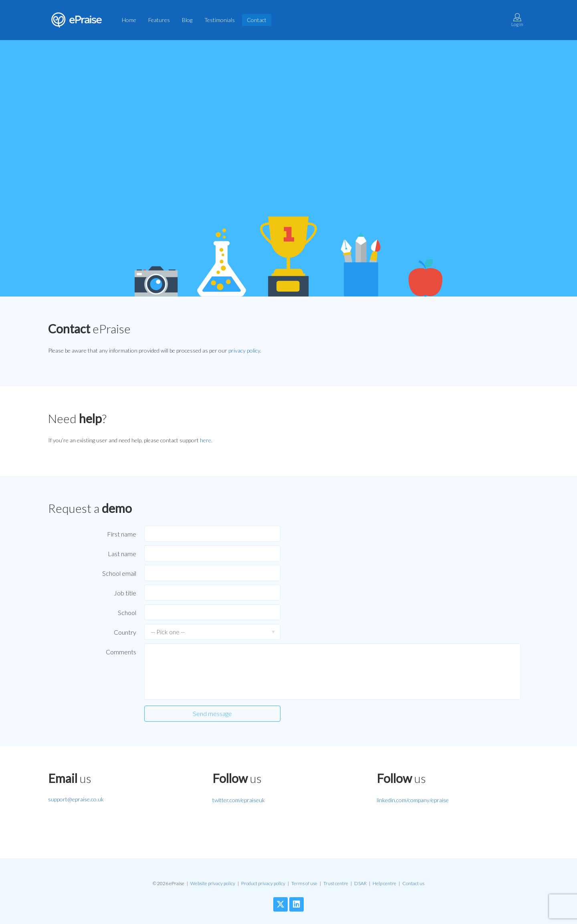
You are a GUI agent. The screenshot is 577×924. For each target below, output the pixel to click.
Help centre (384, 883)
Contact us (413, 883)
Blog (187, 20)
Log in (517, 20)
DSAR (360, 883)
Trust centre (336, 883)
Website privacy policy (213, 883)
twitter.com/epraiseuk (239, 800)
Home (129, 20)
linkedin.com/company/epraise (413, 800)
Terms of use (304, 883)
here (206, 440)
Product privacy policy (263, 883)
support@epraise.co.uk (76, 799)
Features (159, 20)
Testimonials (220, 20)
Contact (257, 20)
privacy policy (244, 350)
